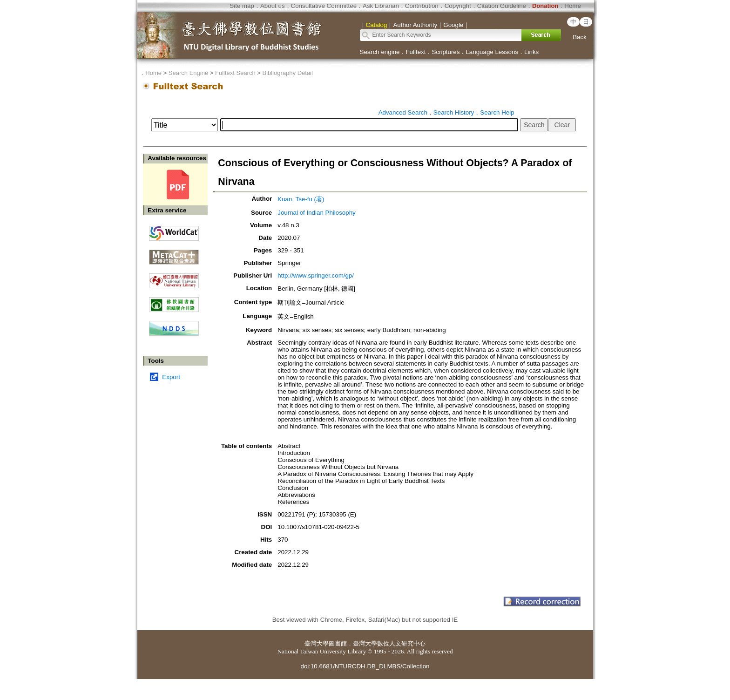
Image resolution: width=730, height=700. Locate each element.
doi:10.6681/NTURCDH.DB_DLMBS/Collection (365, 666)
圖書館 (338, 643)
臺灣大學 (317, 643)
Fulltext (416, 52)
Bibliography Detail (288, 73)
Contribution (422, 6)
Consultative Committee (324, 6)
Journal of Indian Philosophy (316, 213)
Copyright (458, 6)
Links (531, 52)
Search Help (497, 112)
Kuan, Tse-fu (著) (301, 199)
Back (580, 37)
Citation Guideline (502, 6)
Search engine (380, 52)
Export (171, 377)
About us (273, 6)
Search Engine (188, 73)
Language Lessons (492, 52)
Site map (242, 6)
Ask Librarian (381, 6)
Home (573, 6)
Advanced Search (403, 112)
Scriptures (446, 52)
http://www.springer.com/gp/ (316, 275)
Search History (454, 112)
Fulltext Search (235, 73)
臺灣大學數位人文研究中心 (389, 643)
